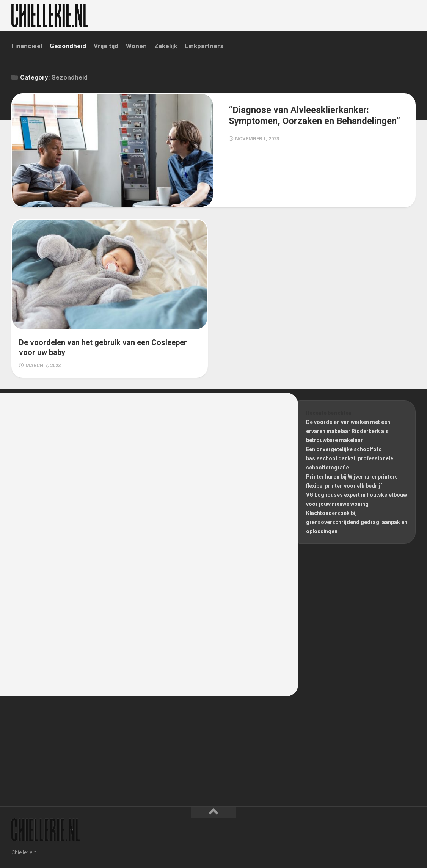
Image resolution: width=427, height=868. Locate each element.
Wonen (136, 46)
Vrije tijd (106, 46)
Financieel (27, 46)
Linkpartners (204, 46)
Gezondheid (68, 46)
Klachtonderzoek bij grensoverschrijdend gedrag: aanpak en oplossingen (357, 522)
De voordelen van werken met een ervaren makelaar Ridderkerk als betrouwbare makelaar (348, 431)
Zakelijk (166, 46)
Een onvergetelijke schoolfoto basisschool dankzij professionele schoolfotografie (350, 458)
